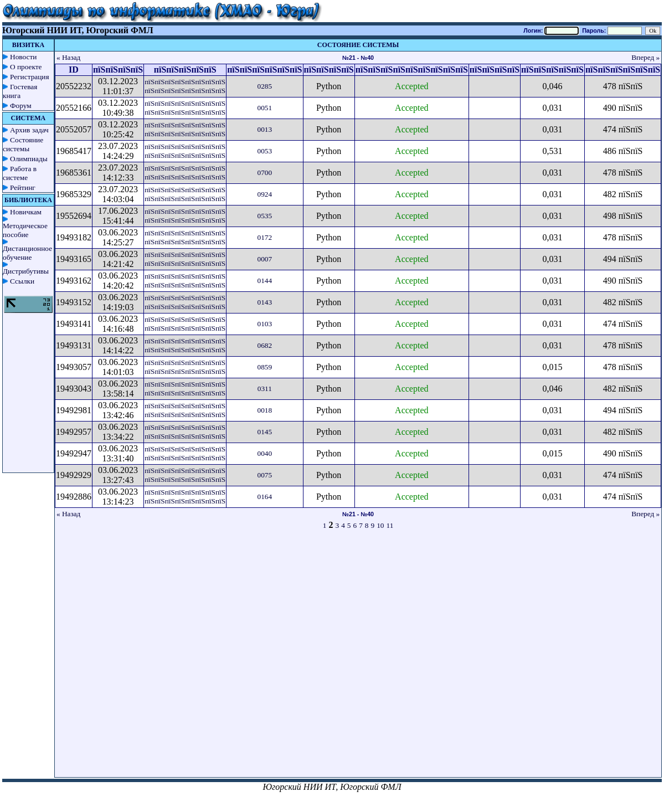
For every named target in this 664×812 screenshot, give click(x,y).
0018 (265, 410)
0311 (265, 389)
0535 (265, 216)
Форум (21, 106)
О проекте (26, 67)
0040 (265, 453)
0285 (265, 86)
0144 (265, 281)
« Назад (69, 57)
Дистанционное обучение (27, 253)
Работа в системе (20, 173)
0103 (265, 324)
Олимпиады (29, 159)
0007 (265, 259)
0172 (265, 237)
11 (390, 525)
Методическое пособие (25, 230)
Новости (23, 57)
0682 (265, 345)
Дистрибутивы (26, 271)
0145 (265, 432)
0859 (265, 367)
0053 (265, 151)
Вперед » (645, 57)
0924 (265, 194)
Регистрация (30, 77)
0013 (265, 129)
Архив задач (29, 130)
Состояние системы (23, 144)
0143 (265, 302)
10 (380, 525)
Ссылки (22, 281)
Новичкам (26, 212)
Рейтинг (23, 187)
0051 (265, 108)
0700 (265, 173)
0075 (265, 475)
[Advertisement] (119, 659)
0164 (265, 497)
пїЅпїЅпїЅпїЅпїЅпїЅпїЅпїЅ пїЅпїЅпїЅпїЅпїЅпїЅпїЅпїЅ (185, 86)
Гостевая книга (20, 91)
